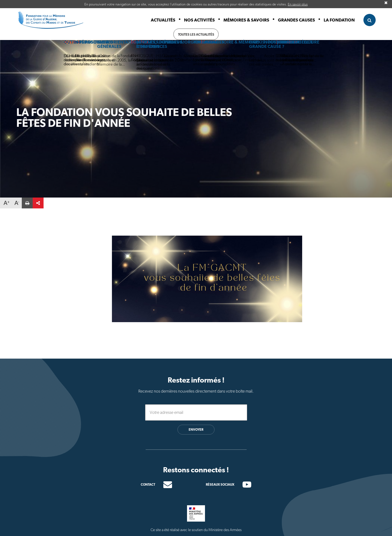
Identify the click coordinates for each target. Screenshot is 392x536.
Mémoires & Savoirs (246, 20)
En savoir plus (298, 4)
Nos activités (199, 20)
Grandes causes (296, 20)
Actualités (163, 20)
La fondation (339, 20)
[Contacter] (164, 485)
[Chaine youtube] (243, 486)
